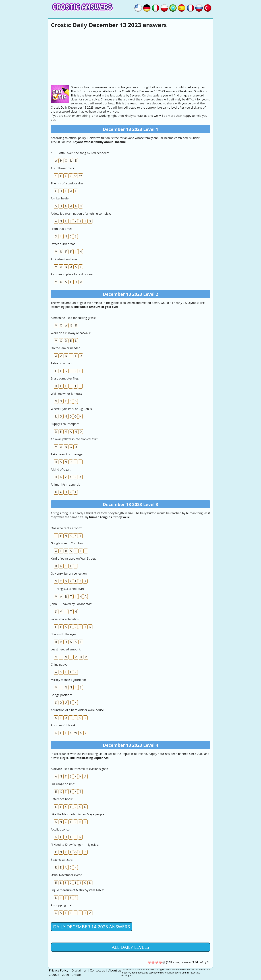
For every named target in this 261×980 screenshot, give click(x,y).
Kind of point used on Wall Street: (73, 559)
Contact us (98, 970)
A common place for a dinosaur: (72, 274)
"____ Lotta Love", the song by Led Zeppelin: (80, 153)
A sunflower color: (63, 168)
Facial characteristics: (65, 619)
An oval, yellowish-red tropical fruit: (74, 439)
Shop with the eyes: (64, 634)
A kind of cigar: (61, 469)
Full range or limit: (63, 784)
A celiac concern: (62, 829)
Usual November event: (67, 875)
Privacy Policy (59, 970)
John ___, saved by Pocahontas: (71, 604)
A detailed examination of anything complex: (81, 214)
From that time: (61, 229)
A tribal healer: (61, 198)
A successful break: (64, 725)
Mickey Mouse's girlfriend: (68, 680)
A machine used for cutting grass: (73, 318)
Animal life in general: (65, 484)
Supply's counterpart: (65, 424)
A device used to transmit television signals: (80, 769)
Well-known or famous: (66, 394)
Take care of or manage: (67, 454)
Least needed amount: (66, 649)
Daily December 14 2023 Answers (92, 927)
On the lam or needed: (66, 348)
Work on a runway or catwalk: (71, 333)
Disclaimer (79, 970)
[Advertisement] (130, 56)
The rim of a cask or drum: (69, 183)
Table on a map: (62, 363)
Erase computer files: (65, 378)
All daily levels (130, 947)
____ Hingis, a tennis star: (67, 589)
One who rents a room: (66, 528)
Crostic (76, 975)
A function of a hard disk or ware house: (78, 710)
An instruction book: (64, 259)
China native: (59, 665)
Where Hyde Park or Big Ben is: (72, 409)
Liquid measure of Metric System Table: (77, 890)
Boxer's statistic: (62, 860)
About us (115, 970)
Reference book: (62, 799)
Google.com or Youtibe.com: (70, 543)
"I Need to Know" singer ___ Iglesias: (75, 845)
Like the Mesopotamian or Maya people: (78, 814)
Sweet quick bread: (64, 244)
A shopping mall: (62, 905)
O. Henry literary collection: (69, 574)
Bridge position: (61, 695)
